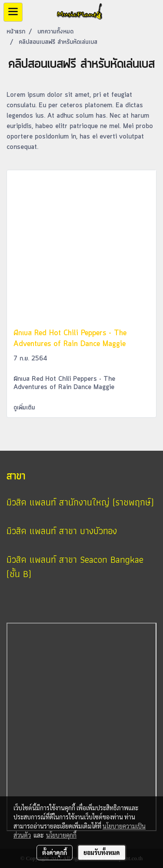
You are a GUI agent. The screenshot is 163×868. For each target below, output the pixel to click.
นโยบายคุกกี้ (61, 835)
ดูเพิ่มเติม (25, 408)
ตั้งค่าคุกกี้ (55, 852)
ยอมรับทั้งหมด (102, 852)
